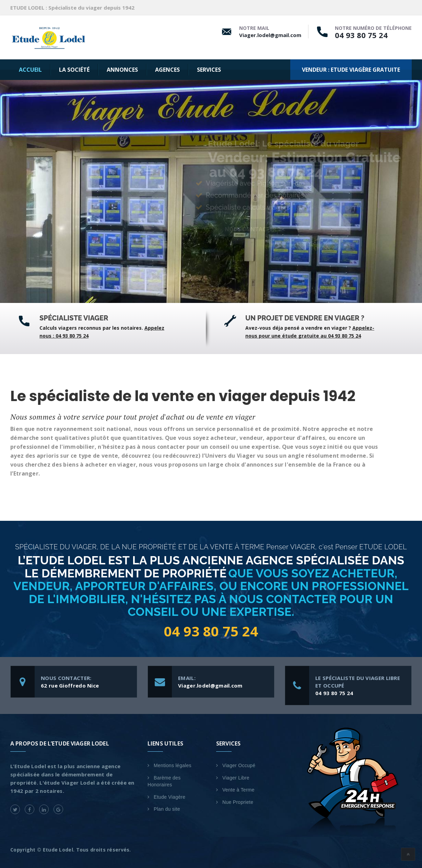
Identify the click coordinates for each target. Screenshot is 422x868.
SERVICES (209, 70)
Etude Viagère (169, 797)
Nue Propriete (238, 802)
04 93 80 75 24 (361, 35)
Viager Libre (236, 778)
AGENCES (167, 70)
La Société (74, 70)
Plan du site (167, 809)
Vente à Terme (238, 790)
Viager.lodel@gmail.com (270, 35)
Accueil (30, 70)
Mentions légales (173, 765)
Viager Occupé (239, 765)
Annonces (122, 70)
